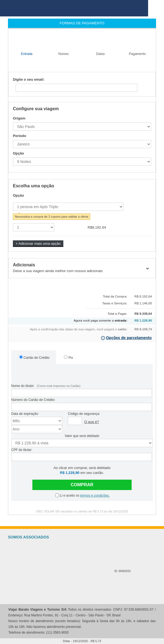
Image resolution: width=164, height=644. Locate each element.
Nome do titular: (46, 386)
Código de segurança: (84, 414)
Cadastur (89, 557)
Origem (19, 118)
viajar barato (74, 8)
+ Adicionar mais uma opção (38, 244)
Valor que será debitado (82, 436)
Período (19, 136)
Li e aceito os (82, 496)
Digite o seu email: (29, 79)
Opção (18, 153)
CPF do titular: (22, 450)
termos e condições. (95, 496)
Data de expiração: (25, 414)
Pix (68, 357)
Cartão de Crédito (34, 357)
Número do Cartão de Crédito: (33, 400)
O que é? (92, 422)
